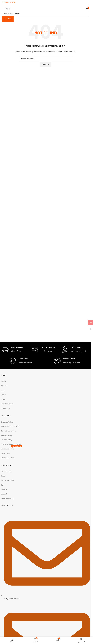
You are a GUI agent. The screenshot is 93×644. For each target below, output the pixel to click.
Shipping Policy (7, 422)
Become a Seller (11, 449)
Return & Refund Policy (10, 427)
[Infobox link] (16, 350)
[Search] (46, 14)
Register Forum (7, 404)
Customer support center (11, 445)
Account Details (7, 481)
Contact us (5, 408)
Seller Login (6, 453)
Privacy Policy (7, 440)
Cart (3, 485)
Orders (4, 476)
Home (3, 382)
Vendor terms (6, 435)
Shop (3, 390)
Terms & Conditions (9, 431)
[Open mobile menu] (6, 9)
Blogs (3, 400)
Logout (4, 494)
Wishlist (4, 490)
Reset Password (7, 498)
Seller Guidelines (7, 458)
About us (5, 386)
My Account (6, 472)
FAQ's (3, 395)
